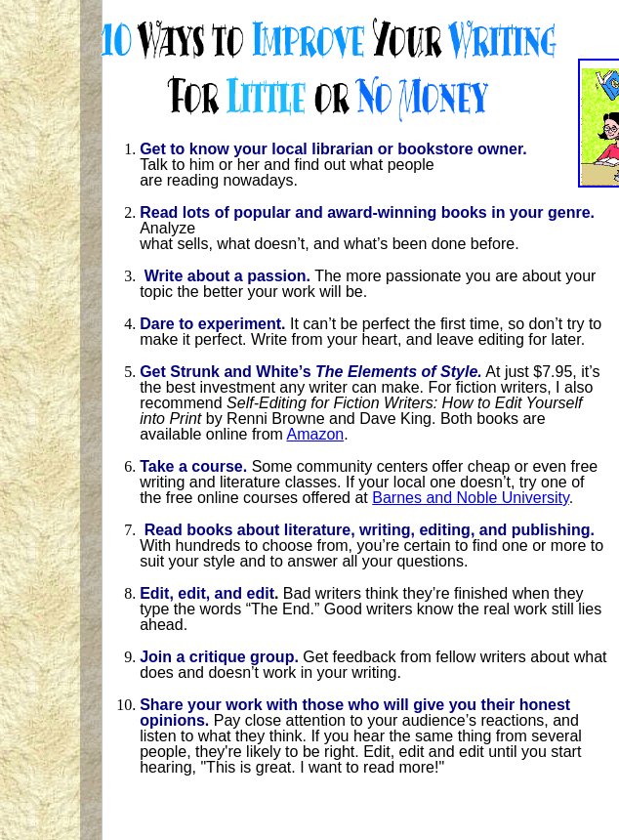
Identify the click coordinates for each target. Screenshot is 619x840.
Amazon (315, 434)
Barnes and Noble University (471, 498)
